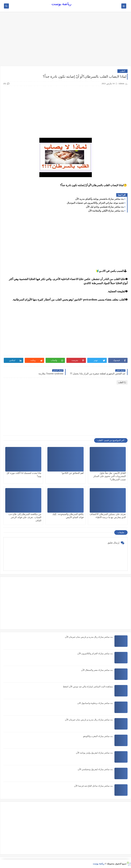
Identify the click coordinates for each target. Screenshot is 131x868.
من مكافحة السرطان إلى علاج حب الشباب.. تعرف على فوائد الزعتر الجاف (25, 517)
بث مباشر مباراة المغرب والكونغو (98, 736)
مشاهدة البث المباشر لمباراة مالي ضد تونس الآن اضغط (88, 687)
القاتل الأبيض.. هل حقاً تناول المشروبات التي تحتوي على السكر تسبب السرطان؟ (110, 476)
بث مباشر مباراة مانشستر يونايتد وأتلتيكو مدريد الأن (100, 199)
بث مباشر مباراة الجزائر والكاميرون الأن (95, 653)
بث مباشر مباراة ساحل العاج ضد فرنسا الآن (93, 786)
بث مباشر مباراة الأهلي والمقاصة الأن (106, 211)
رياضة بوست (61, 4)
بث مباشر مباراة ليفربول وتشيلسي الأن (95, 769)
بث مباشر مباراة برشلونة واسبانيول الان (95, 703)
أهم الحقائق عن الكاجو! (73, 473)
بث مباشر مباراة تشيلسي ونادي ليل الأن (105, 207)
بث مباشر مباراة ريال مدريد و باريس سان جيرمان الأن (89, 637)
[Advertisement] (65, 40)
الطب (122, 71)
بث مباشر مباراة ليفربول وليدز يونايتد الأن (94, 753)
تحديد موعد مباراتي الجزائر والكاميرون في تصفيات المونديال (95, 203)
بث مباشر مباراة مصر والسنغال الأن (97, 670)
